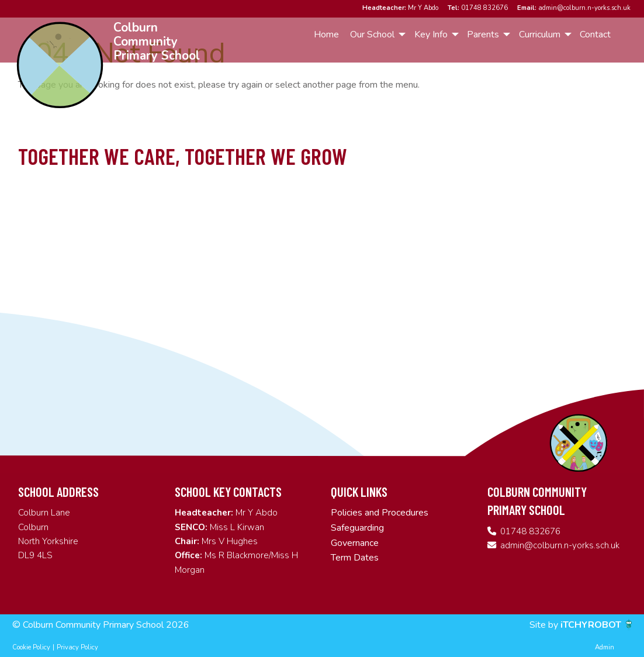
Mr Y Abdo (400, 8)
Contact (595, 34)
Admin (605, 647)
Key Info (431, 34)
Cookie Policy (31, 647)
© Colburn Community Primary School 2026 (101, 625)
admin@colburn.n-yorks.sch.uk (574, 8)
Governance (355, 543)
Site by (545, 625)
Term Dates (355, 558)
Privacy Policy (77, 647)
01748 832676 (478, 8)
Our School (372, 34)
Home (326, 34)
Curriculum (540, 34)
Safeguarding (357, 528)
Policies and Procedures (380, 513)
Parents (483, 34)
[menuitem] (326, 34)
